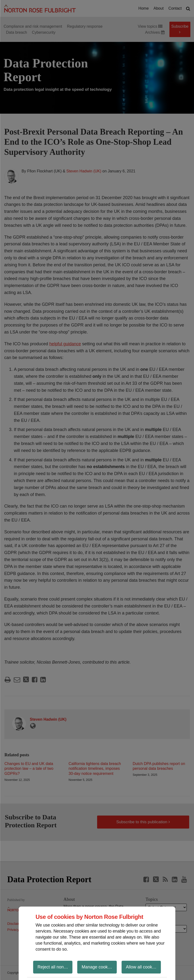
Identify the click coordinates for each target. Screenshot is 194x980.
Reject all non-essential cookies (55, 967)
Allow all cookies (142, 967)
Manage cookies (97, 967)
